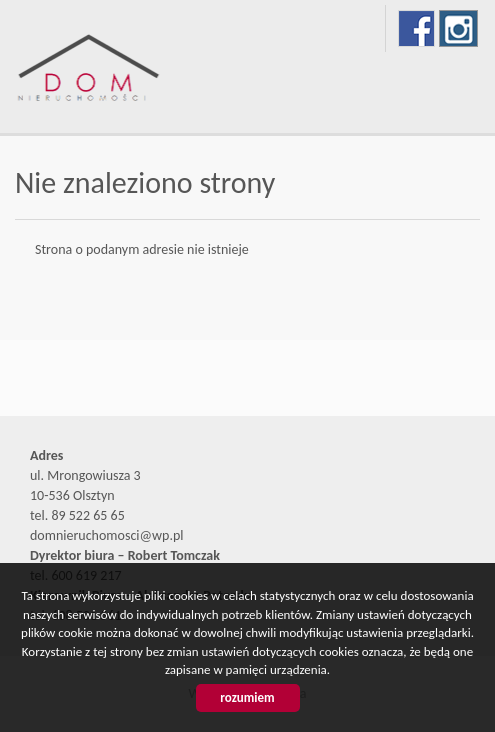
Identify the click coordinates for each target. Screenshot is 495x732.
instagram (458, 28)
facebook (416, 28)
